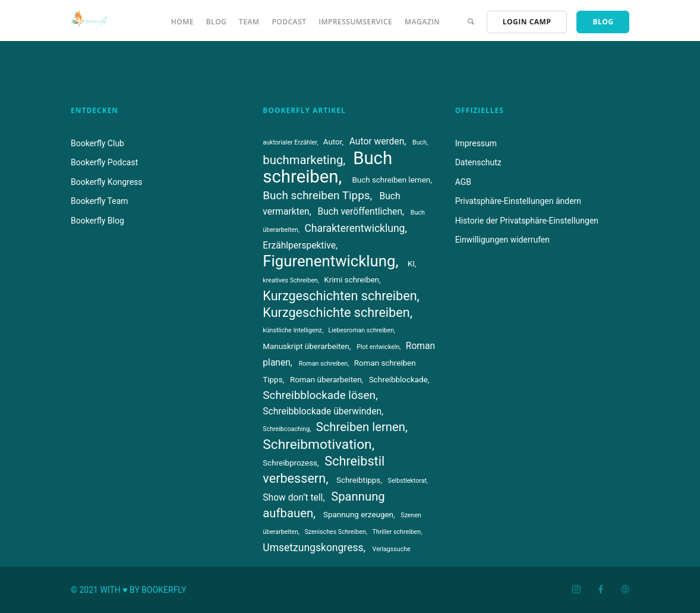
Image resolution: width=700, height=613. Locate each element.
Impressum (476, 143)
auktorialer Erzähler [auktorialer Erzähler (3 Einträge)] (290, 142)
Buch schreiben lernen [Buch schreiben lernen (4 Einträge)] (391, 180)
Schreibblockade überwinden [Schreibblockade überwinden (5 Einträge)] (322, 411)
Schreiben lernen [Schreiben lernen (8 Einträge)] (361, 427)
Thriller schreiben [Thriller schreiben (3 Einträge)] (396, 532)
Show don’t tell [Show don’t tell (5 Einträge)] (293, 498)
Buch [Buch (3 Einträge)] (420, 142)
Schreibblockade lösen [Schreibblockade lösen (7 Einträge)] (319, 395)
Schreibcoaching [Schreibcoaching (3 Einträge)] (286, 429)
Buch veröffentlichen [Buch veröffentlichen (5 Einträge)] (360, 212)
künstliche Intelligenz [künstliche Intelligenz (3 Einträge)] (292, 330)
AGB (463, 182)
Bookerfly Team (100, 201)
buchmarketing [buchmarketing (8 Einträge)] (303, 160)
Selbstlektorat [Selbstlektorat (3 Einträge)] (407, 481)
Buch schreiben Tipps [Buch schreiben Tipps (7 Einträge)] (316, 195)
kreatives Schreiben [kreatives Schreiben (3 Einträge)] (290, 280)
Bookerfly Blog (97, 221)
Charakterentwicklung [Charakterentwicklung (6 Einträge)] (354, 228)
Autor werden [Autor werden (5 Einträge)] (377, 142)
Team (249, 22)
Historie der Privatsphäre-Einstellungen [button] (527, 221)
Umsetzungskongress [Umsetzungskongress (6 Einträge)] (313, 548)
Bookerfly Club (97, 143)
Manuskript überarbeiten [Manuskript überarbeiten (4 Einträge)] (306, 346)
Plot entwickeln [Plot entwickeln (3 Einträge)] (378, 347)
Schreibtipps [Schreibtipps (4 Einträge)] (358, 480)
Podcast (289, 22)
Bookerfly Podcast (104, 162)
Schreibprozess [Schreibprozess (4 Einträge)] (290, 463)
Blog (217, 22)
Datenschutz (478, 162)
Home (182, 22)
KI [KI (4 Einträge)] (411, 264)
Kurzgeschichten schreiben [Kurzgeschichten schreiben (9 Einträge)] (340, 296)
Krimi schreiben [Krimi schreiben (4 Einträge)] (351, 280)
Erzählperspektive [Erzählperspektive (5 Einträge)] (299, 246)
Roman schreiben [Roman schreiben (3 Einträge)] (324, 364)
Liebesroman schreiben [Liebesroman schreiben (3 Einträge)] (361, 330)
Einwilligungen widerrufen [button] (502, 240)
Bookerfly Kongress (107, 182)
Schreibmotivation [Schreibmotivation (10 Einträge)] (317, 444)
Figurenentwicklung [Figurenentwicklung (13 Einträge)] (329, 261)
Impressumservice (355, 22)
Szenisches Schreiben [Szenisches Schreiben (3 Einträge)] (335, 532)
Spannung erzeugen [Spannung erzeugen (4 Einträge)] (358, 515)
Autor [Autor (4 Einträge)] (333, 142)
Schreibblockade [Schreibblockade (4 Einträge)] (398, 380)
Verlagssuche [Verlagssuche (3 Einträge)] (392, 549)
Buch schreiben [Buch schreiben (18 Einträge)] (327, 167)
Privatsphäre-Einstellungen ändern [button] (518, 201)
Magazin (422, 22)
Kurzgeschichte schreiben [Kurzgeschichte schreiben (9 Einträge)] (336, 312)
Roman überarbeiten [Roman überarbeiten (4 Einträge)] (326, 380)
